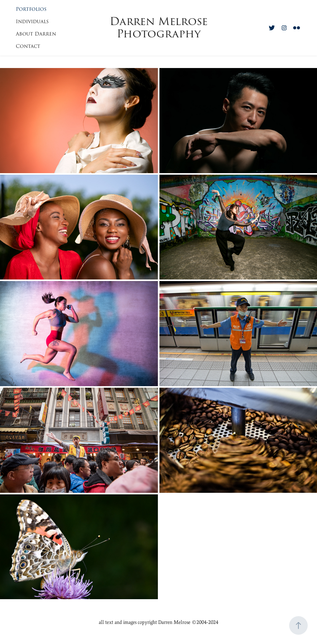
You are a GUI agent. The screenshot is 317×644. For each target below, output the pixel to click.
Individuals (32, 22)
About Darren (36, 34)
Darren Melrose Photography (160, 28)
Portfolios (31, 9)
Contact (28, 46)
